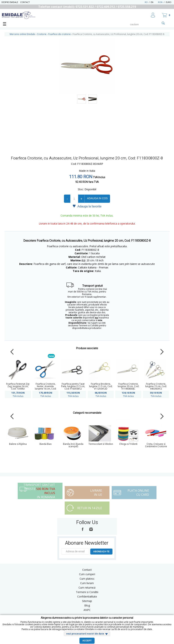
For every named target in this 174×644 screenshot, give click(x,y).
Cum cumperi (87, 574)
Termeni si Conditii (87, 592)
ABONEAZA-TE (101, 552)
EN (154, 2)
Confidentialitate (87, 596)
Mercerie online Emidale (22, 34)
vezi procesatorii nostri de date (85, 634)
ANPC (87, 610)
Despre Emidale (10, 2)
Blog (87, 605)
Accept (87, 641)
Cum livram (87, 583)
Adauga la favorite (87, 206)
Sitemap (87, 601)
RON (160, 2)
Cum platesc (87, 579)
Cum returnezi (87, 588)
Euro (169, 2)
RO (146, 2)
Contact (25, 2)
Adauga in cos (97, 198)
